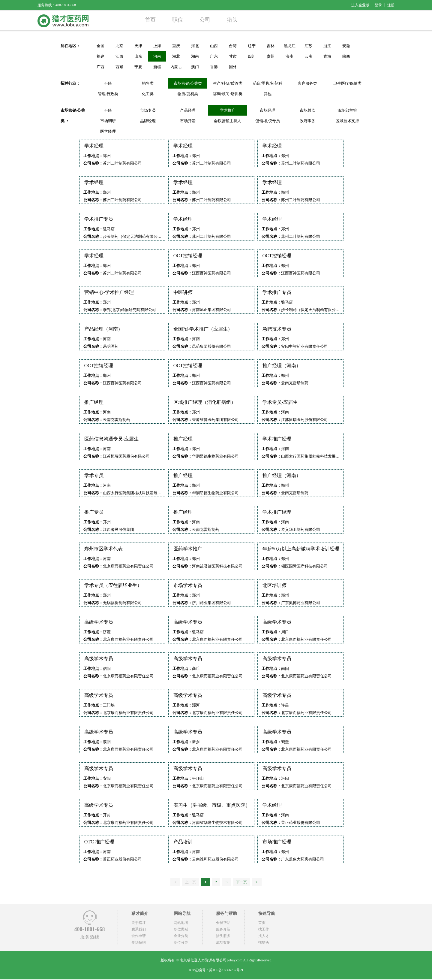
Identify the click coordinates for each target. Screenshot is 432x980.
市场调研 (108, 121)
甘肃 (233, 56)
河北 (195, 46)
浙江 (327, 46)
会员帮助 (223, 923)
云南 (308, 56)
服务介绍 (223, 929)
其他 (268, 94)
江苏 (308, 46)
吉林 (271, 46)
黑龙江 (290, 46)
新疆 (157, 67)
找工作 (264, 929)
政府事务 (307, 121)
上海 (157, 46)
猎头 (232, 20)
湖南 (195, 56)
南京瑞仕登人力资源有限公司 (203, 960)
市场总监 (307, 110)
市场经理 (268, 110)
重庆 (176, 46)
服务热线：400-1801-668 (57, 5)
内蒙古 (176, 67)
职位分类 (181, 942)
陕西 (346, 56)
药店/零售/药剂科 (268, 83)
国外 (233, 67)
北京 (119, 46)
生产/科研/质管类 (228, 83)
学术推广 (228, 110)
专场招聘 (139, 942)
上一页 (190, 882)
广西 (100, 67)
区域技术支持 (347, 121)
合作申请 (139, 936)
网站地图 (181, 923)
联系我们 (139, 929)
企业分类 (181, 936)
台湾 (233, 46)
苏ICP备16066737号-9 (226, 970)
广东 (214, 56)
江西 (119, 56)
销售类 (148, 83)
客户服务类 (307, 83)
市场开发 (188, 121)
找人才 (264, 936)
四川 (252, 56)
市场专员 (148, 110)
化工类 (148, 94)
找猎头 (264, 942)
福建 (100, 56)
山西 (214, 46)
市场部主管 (347, 110)
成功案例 (223, 942)
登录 (378, 5)
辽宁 (252, 46)
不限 (108, 83)
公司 (205, 20)
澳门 (195, 67)
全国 (100, 46)
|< (175, 882)
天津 (138, 46)
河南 (157, 56)
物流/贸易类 (188, 94)
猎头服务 (223, 936)
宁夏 (138, 67)
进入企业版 (360, 5)
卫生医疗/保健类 (348, 83)
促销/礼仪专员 (268, 121)
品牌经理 (148, 121)
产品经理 (188, 110)
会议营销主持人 (228, 121)
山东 (138, 56)
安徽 (346, 46)
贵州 (271, 56)
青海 (327, 56)
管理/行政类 (108, 94)
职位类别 (181, 929)
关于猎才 (139, 923)
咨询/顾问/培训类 (228, 94)
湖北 (176, 56)
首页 (150, 20)
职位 (178, 20)
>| (257, 882)
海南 (289, 56)
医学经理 (108, 131)
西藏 (119, 67)
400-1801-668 (90, 929)
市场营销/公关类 (188, 83)
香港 (214, 67)
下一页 (241, 882)
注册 (391, 5)
